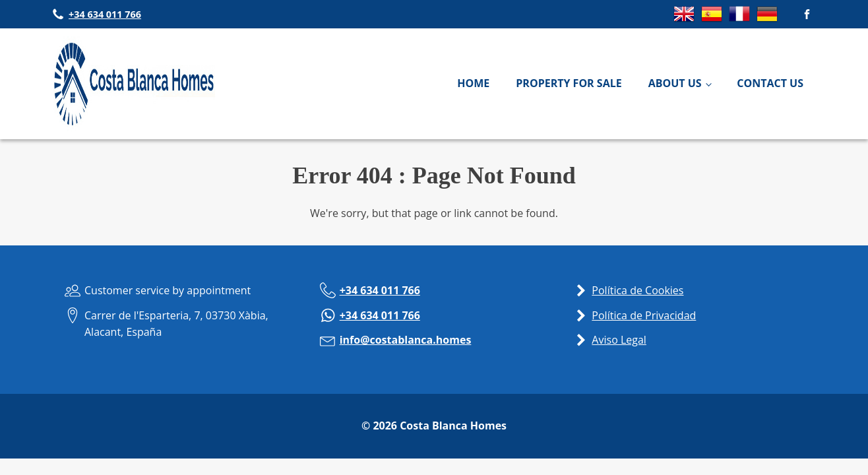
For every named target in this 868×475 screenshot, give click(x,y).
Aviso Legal (619, 340)
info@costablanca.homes (406, 340)
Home (473, 83)
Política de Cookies (637, 290)
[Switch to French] (739, 21)
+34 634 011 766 (380, 290)
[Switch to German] (767, 21)
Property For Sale (569, 83)
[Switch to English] (684, 21)
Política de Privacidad (644, 315)
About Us (675, 83)
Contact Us (770, 83)
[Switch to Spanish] (712, 21)
